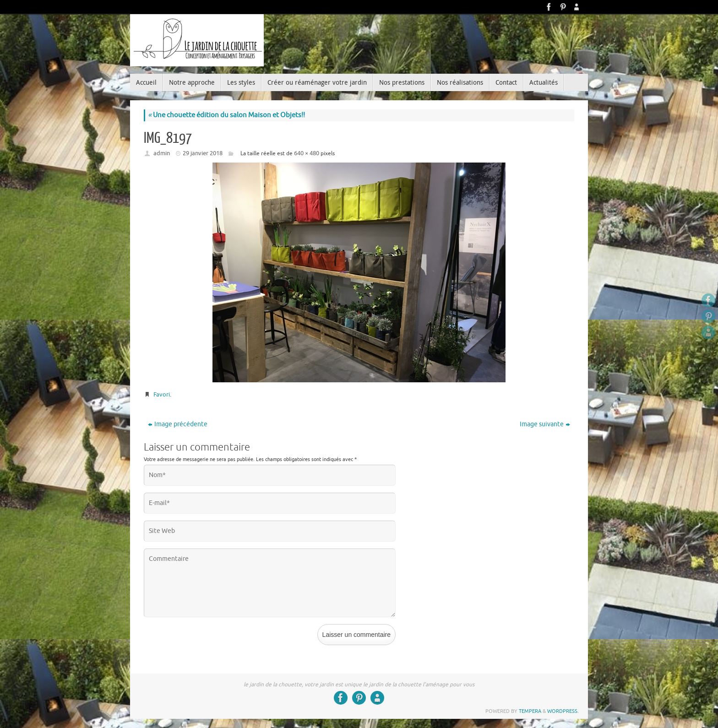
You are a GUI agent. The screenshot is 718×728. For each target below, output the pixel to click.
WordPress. (563, 711)
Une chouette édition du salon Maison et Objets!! (226, 115)
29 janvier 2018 (203, 153)
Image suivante (545, 424)
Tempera (530, 711)
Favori (162, 394)
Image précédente (178, 424)
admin (162, 153)
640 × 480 (307, 153)
